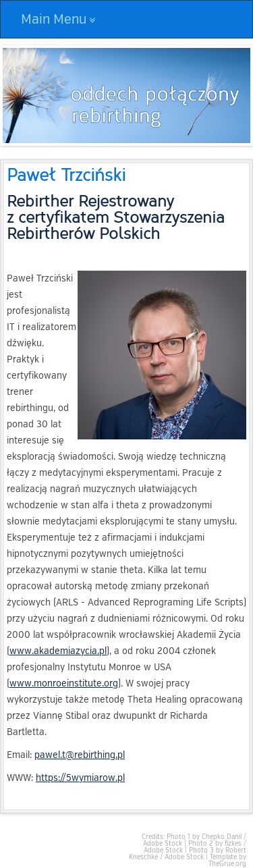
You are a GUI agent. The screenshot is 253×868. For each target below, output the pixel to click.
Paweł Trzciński (66, 174)
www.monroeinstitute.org (64, 683)
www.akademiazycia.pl (58, 651)
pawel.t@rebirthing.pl (80, 755)
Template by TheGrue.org (227, 861)
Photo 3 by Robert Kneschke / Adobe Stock (188, 854)
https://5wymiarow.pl (80, 778)
